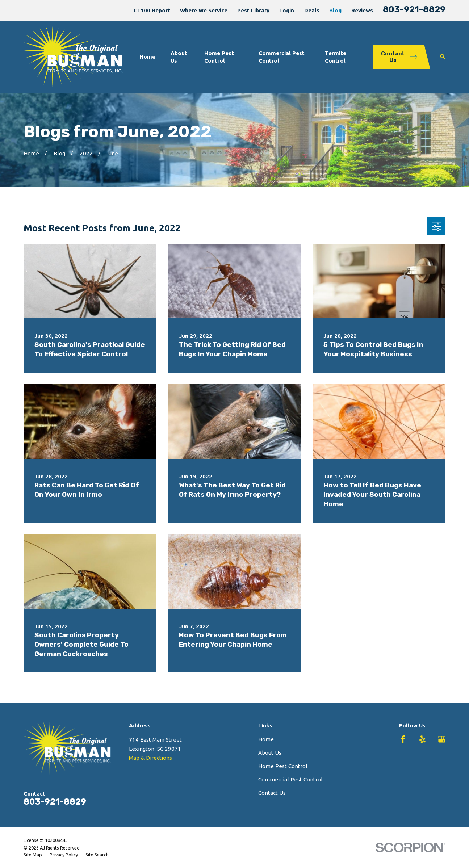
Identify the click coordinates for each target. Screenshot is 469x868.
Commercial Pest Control (290, 779)
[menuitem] (33, 855)
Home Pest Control (283, 766)
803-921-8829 (414, 9)
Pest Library (253, 10)
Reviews (362, 10)
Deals (312, 10)
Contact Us (272, 793)
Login (287, 10)
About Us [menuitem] (179, 57)
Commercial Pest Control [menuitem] (282, 57)
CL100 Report (152, 10)
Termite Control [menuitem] (336, 57)
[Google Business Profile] (442, 739)
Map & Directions (150, 758)
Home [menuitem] (147, 57)
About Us (270, 753)
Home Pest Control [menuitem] (219, 57)
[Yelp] (422, 739)
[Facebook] (403, 739)
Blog (335, 10)
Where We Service (204, 10)
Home (266, 739)
